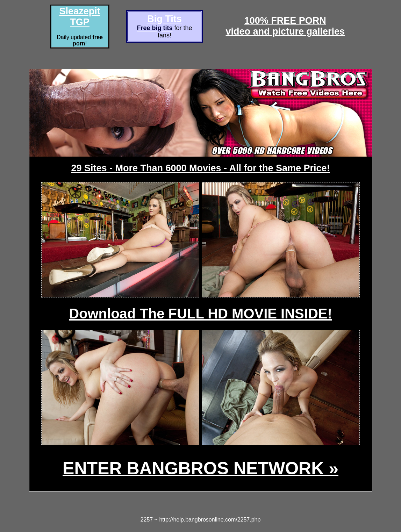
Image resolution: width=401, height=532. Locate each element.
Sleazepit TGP (80, 17)
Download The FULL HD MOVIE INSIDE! (200, 314)
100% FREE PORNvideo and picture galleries (285, 26)
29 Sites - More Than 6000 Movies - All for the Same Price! (200, 168)
